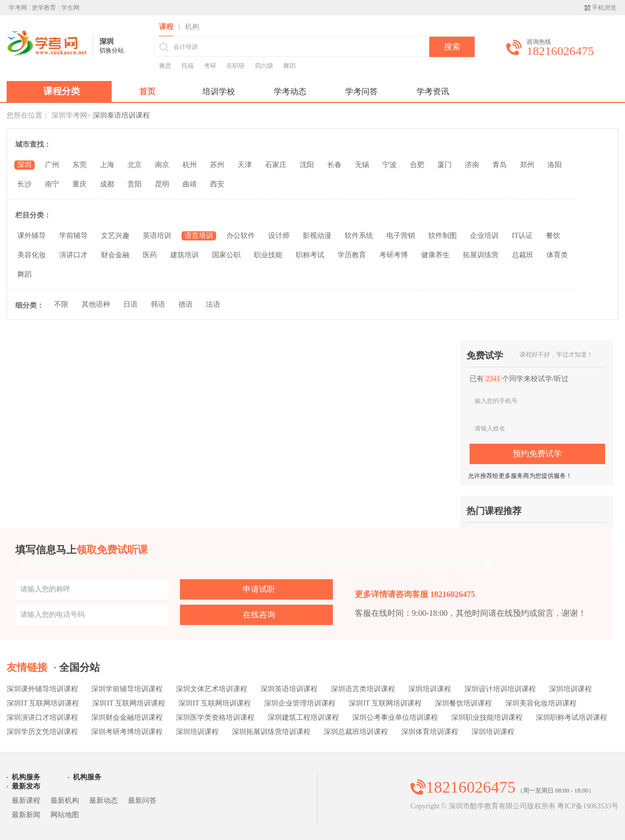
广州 (52, 165)
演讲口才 (73, 255)
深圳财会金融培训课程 (127, 717)
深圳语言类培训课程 (363, 689)
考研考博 (394, 255)
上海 (107, 165)
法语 (213, 304)
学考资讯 (433, 91)
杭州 (190, 165)
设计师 (279, 236)
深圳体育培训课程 (430, 732)
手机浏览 (604, 8)
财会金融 (115, 255)
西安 (217, 184)
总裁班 (523, 255)
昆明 (162, 184)
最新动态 (103, 801)
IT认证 (522, 236)
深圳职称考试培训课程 (571, 717)
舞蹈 (290, 66)
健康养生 (435, 255)
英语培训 (157, 236)
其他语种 (96, 304)
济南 (472, 165)
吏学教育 (44, 8)
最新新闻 (26, 815)
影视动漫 (317, 236)
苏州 (217, 165)
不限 (61, 304)
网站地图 (65, 815)
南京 (162, 165)
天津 (245, 165)
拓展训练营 (481, 255)
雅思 (165, 66)
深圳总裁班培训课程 (356, 732)
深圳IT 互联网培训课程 (43, 703)
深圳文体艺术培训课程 (212, 689)
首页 (147, 91)
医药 (150, 255)
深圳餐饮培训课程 (463, 703)
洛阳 (555, 165)
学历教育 (352, 255)
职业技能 (268, 255)
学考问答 (361, 91)
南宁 (52, 184)
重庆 (80, 184)
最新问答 (142, 801)
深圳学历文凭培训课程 (42, 732)
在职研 (236, 66)
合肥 (417, 165)
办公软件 (241, 236)
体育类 (557, 255)
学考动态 (290, 91)
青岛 (500, 165)
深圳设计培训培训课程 (500, 689)
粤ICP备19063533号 (588, 806)
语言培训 (199, 236)
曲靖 (190, 184)
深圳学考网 (69, 115)
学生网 (70, 8)
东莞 (80, 165)
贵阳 (135, 184)
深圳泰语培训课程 (121, 115)
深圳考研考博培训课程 (127, 732)
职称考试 (310, 255)
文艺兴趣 (115, 236)
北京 (135, 165)
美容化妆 (32, 255)
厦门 (445, 165)
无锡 (362, 165)
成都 (107, 184)
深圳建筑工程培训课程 (303, 717)
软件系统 (359, 236)
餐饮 (553, 236)
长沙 (24, 184)
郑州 (527, 165)
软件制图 (442, 236)
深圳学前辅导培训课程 (127, 689)
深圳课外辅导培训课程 (42, 689)
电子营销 (401, 236)
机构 (192, 27)
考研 (210, 66)
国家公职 (226, 255)
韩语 (158, 304)
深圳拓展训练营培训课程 (271, 732)
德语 (186, 304)
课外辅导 (32, 236)
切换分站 (112, 50)
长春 (334, 165)
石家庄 (276, 165)
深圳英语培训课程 (289, 689)
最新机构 (65, 801)
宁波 (389, 165)
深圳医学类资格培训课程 (215, 717)
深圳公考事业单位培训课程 (395, 717)
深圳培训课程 (430, 689)
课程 (166, 27)
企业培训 (484, 236)
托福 (188, 66)
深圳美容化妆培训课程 (541, 703)
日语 (131, 304)
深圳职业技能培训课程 (487, 717)
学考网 (18, 8)
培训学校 (219, 91)
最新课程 (26, 801)
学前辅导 (73, 236)
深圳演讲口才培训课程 (42, 717)
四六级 (264, 66)
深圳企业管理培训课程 (300, 703)
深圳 (24, 165)
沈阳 (307, 165)
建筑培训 (185, 255)
